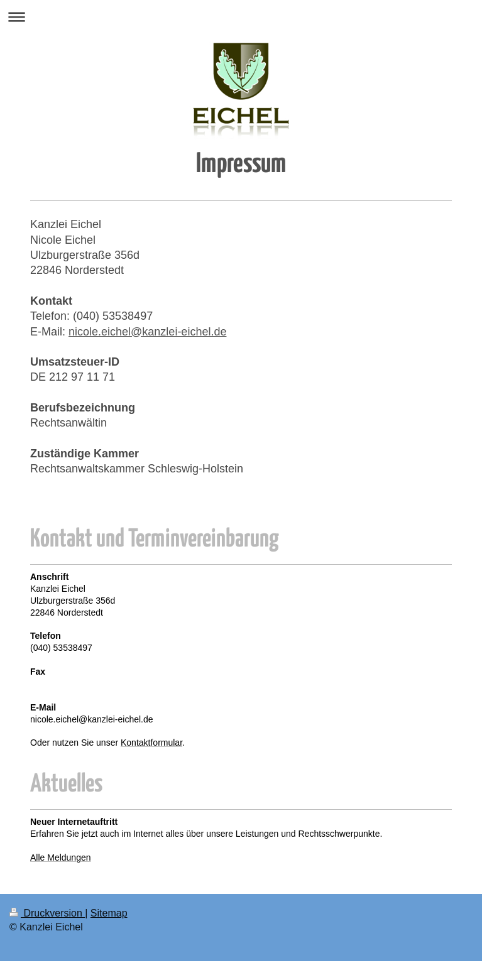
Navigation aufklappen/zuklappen (241, 17)
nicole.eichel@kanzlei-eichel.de (147, 332)
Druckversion (47, 913)
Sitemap (109, 913)
